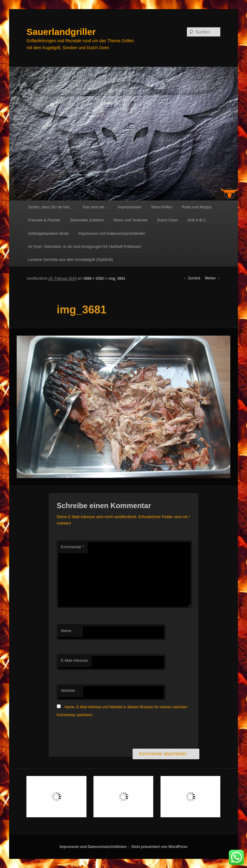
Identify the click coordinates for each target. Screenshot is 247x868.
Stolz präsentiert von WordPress (159, 847)
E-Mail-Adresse (74, 660)
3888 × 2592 (94, 279)
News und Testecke (131, 220)
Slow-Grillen (162, 207)
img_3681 (117, 279)
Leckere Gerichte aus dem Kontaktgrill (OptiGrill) (70, 260)
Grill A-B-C (197, 220)
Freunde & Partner (44, 220)
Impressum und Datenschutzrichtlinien (112, 233)
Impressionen (130, 207)
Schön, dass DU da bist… (51, 207)
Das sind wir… (96, 207)
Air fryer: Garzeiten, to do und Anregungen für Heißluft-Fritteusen (85, 246)
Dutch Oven (168, 220)
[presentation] (103, 734)
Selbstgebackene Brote (48, 233)
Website (68, 690)
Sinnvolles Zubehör (87, 220)
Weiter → (213, 278)
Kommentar (73, 547)
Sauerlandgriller (61, 32)
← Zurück (192, 278)
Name (66, 631)
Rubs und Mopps (197, 207)
